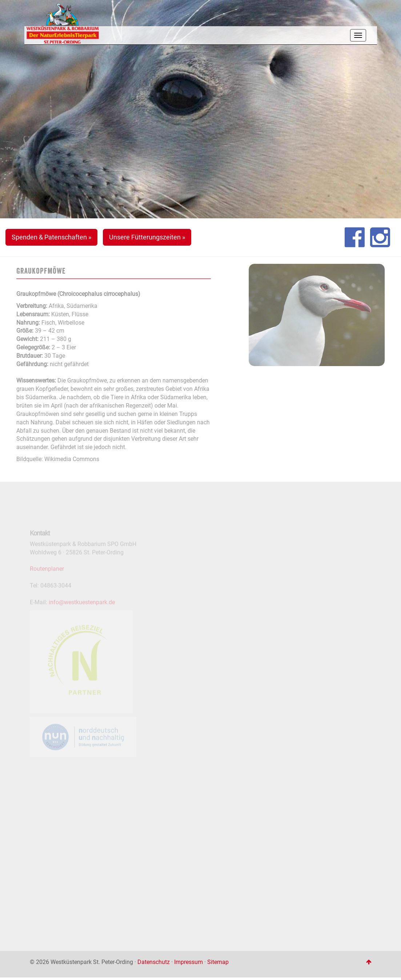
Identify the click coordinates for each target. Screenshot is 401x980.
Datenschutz (154, 962)
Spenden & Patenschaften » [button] (51, 237)
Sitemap (218, 962)
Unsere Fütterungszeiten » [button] (147, 237)
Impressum (189, 962)
